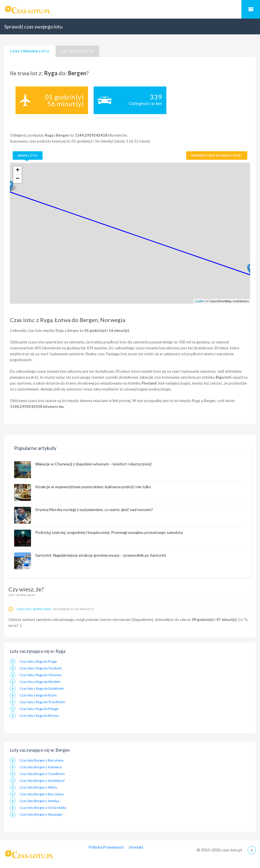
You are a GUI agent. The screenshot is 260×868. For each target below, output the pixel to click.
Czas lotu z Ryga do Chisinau (40, 675)
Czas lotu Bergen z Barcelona (41, 760)
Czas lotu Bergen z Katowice (41, 767)
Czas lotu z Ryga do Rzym (38, 695)
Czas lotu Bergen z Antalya (39, 801)
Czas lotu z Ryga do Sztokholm (42, 688)
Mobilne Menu (251, 9)
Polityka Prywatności (106, 847)
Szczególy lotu (78, 51)
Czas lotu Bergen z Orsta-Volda (43, 808)
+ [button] (18, 170)
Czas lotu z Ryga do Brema (39, 715)
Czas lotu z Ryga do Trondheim (42, 702)
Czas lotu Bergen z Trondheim (42, 774)
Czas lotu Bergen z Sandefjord (42, 781)
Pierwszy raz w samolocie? (217, 155)
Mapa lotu (28, 155)
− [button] (18, 179)
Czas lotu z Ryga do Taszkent (41, 668)
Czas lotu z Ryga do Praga (38, 661)
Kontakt (137, 847)
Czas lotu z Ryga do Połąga (39, 709)
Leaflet (200, 301)
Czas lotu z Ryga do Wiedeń (40, 682)
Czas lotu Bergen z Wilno (38, 787)
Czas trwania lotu (29, 51)
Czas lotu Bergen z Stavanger (41, 814)
